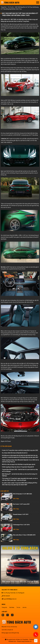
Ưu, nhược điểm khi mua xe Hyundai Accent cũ (15, 453)
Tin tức (18, 607)
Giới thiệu (12, 607)
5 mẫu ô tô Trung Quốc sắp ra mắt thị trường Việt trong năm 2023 (20, 450)
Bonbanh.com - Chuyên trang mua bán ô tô (20, 641)
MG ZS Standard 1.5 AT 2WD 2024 (22, 494)
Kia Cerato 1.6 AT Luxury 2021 (21, 504)
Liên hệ (24, 607)
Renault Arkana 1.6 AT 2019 (21, 514)
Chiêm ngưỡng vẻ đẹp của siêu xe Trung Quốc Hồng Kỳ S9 (18, 467)
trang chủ (4, 7)
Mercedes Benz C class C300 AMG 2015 (24, 535)
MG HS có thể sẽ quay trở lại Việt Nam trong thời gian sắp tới (19, 464)
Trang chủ (4, 607)
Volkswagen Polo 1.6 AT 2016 (21, 525)
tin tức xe (11, 7)
